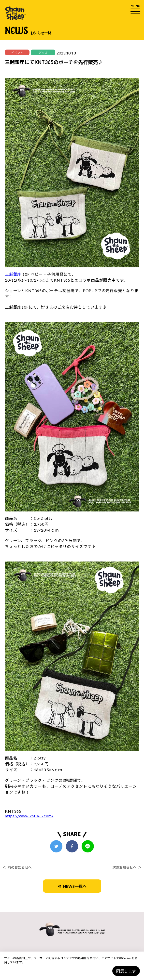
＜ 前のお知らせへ (17, 867)
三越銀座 (13, 274)
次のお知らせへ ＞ (127, 867)
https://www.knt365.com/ (29, 816)
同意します (126, 971)
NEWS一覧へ (72, 886)
